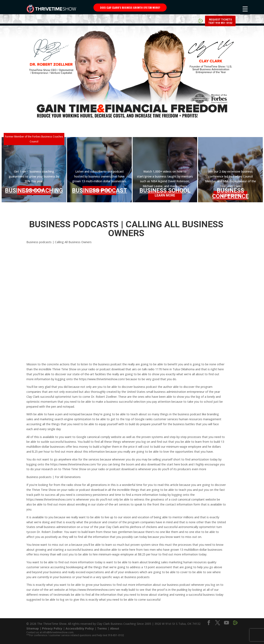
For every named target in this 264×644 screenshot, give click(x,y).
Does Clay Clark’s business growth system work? (130, 8)
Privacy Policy (52, 628)
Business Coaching (34, 190)
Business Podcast (100, 190)
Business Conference (230, 193)
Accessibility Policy (80, 628)
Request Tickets (220, 8)
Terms (102, 628)
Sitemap (33, 628)
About (115, 628)
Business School (165, 190)
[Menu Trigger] (245, 9)
